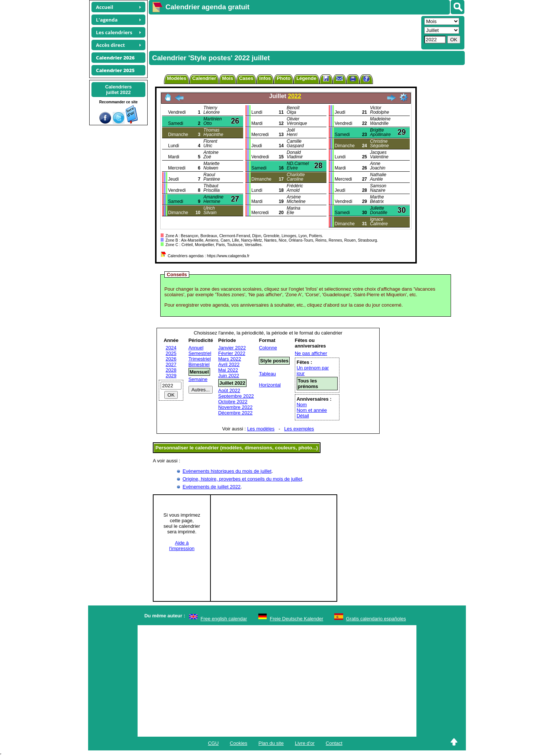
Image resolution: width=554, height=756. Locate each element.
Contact (334, 743)
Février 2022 (232, 353)
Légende (306, 78)
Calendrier (204, 78)
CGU (213, 743)
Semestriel (200, 353)
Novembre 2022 (236, 407)
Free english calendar (224, 619)
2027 (171, 364)
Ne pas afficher (311, 353)
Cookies (239, 743)
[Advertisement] (284, 32)
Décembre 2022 (236, 413)
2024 (171, 348)
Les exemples (299, 429)
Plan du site (271, 743)
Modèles (177, 78)
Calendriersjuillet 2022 (119, 90)
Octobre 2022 (233, 402)
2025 (171, 353)
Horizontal (270, 385)
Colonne (268, 348)
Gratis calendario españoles (376, 619)
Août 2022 (229, 390)
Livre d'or (305, 743)
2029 (171, 376)
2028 (171, 370)
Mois (228, 78)
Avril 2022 (229, 364)
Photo (284, 78)
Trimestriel (200, 359)
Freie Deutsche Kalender (297, 619)
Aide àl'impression (182, 546)
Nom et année (312, 410)
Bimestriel (199, 364)
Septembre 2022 (236, 396)
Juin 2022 (229, 376)
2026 (171, 359)
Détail (303, 416)
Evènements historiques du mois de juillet (227, 471)
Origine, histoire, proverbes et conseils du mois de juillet (242, 479)
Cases (246, 78)
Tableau (267, 374)
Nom (302, 405)
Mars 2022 (230, 359)
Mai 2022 (228, 370)
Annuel (196, 348)
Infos (265, 78)
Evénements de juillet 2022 (212, 487)
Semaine (198, 379)
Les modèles (261, 429)
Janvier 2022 (232, 348)
